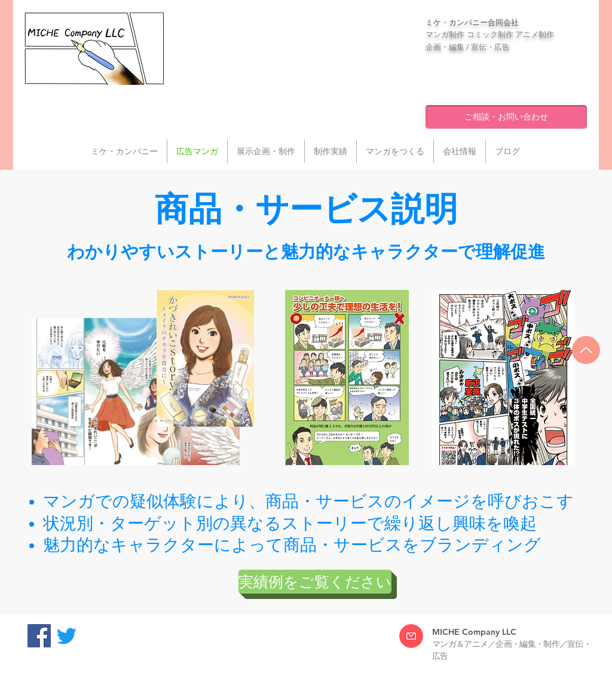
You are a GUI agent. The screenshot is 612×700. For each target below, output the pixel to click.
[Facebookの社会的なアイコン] (39, 636)
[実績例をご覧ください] (315, 582)
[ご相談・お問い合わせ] (506, 117)
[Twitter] (67, 636)
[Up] (586, 350)
